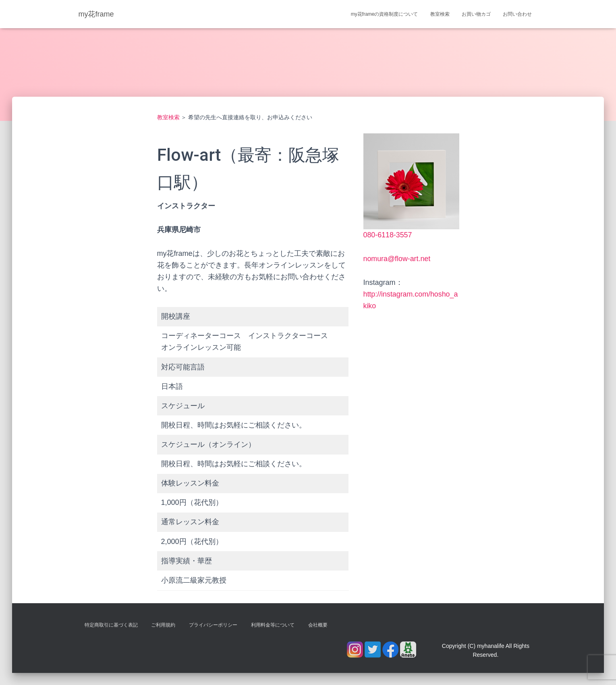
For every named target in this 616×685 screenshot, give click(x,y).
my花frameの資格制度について (385, 14)
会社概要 (318, 625)
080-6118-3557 (388, 235)
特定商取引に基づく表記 (111, 625)
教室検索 (440, 14)
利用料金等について (273, 625)
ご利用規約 (163, 625)
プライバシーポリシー (213, 625)
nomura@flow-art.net (397, 259)
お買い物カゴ (476, 14)
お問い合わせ (517, 14)
